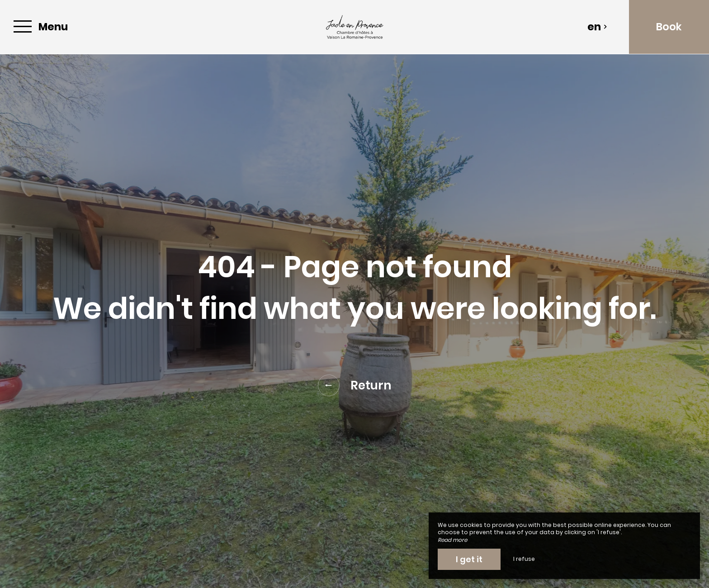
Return (355, 385)
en (597, 27)
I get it (469, 559)
